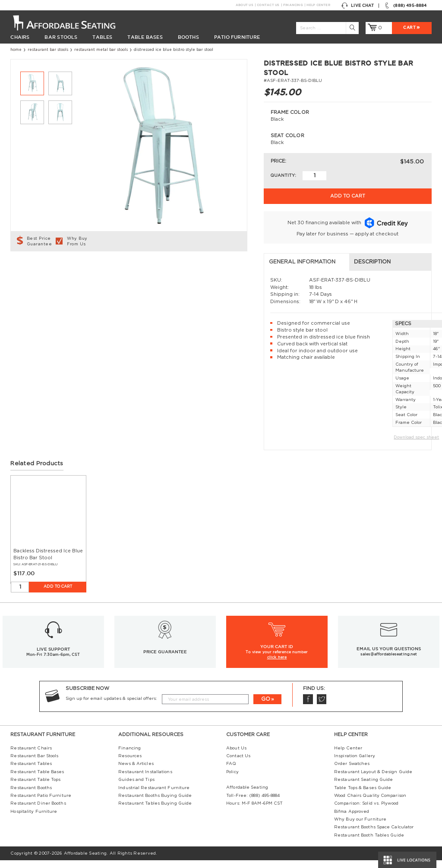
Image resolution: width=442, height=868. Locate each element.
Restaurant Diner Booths (38, 811)
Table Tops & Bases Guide (363, 795)
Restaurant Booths (31, 795)
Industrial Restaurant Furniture (154, 795)
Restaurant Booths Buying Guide (155, 803)
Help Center (318, 5)
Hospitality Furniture (34, 819)
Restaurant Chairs (31, 755)
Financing (293, 5)
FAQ (231, 771)
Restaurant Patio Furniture (41, 803)
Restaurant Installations (145, 779)
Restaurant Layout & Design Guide (373, 779)
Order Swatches (352, 771)
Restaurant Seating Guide (363, 787)
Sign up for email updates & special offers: (111, 706)
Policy (232, 779)
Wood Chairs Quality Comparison (370, 803)
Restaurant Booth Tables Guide (369, 843)
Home (16, 50)
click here (277, 665)
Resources (130, 764)
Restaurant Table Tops (35, 787)
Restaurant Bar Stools (48, 50)
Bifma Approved (352, 819)
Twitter (322, 707)
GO (266, 706)
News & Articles (136, 771)
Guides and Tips (136, 787)
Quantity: (283, 175)
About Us (244, 5)
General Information (49, 269)
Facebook (308, 707)
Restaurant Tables (31, 771)
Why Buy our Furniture (360, 827)
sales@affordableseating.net (389, 662)
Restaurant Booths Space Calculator (374, 835)
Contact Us (268, 5)
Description (154, 269)
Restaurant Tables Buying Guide (155, 811)
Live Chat (358, 6)
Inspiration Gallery (355, 764)
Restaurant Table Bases (37, 779)
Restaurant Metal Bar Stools (101, 50)
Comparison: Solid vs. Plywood (366, 811)
